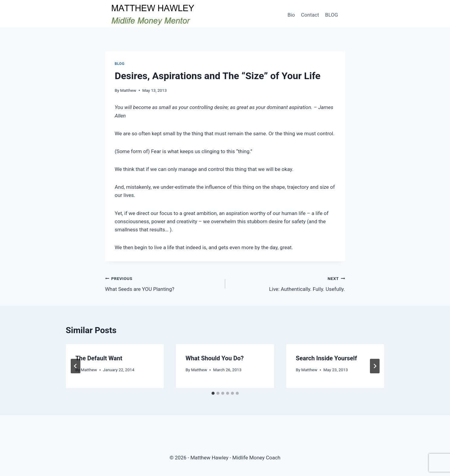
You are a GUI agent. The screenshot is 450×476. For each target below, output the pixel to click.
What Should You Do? (215, 358)
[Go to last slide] (76, 366)
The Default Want (99, 358)
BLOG (332, 15)
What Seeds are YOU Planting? (163, 283)
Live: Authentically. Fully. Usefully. (288, 283)
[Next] (375, 366)
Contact (310, 15)
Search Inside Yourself (326, 358)
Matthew (128, 90)
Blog (120, 64)
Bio (291, 15)
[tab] (213, 393)
